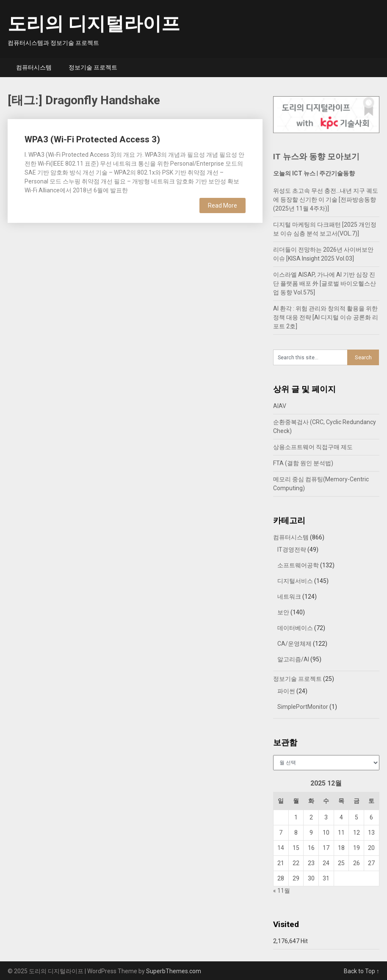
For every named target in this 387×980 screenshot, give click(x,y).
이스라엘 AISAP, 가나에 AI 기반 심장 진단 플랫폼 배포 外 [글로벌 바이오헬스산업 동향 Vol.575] (325, 283)
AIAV (280, 406)
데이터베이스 (295, 628)
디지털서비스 (295, 581)
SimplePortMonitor (303, 707)
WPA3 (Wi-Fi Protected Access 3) (92, 139)
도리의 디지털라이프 (94, 24)
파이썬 (286, 691)
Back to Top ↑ (362, 971)
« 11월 (282, 891)
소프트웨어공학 (298, 565)
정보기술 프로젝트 (93, 67)
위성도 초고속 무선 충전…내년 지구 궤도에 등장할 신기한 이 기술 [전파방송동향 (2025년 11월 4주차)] (326, 200)
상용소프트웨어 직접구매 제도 (313, 447)
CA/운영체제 (294, 644)
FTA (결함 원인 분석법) (303, 463)
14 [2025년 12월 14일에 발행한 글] (281, 848)
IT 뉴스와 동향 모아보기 (316, 157)
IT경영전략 (292, 550)
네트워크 (289, 597)
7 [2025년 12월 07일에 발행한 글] (281, 833)
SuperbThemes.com (174, 971)
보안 (283, 612)
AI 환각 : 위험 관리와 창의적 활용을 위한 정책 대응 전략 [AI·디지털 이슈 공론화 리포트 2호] (326, 317)
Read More (223, 205)
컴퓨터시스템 (34, 67)
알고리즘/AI (293, 659)
